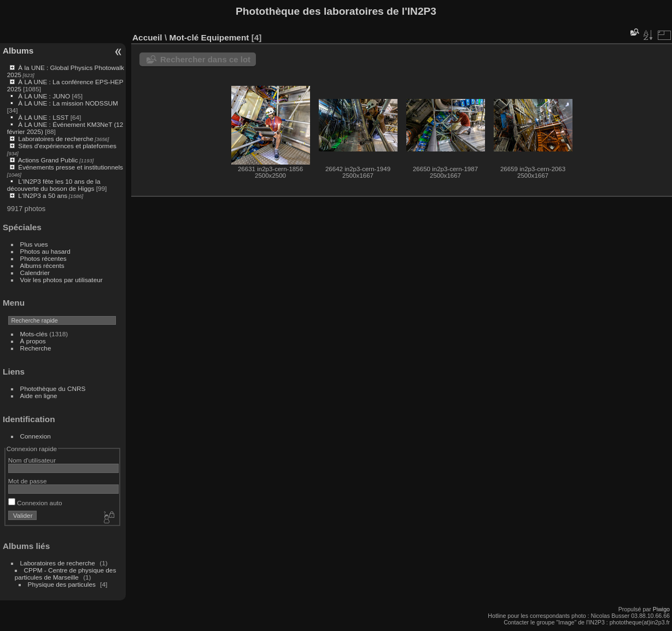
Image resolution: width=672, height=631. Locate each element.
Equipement (225, 37)
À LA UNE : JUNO (45, 96)
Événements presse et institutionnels (71, 167)
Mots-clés (34, 334)
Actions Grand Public (48, 160)
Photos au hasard (45, 251)
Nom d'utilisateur (32, 460)
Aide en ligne (39, 396)
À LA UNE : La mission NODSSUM (68, 103)
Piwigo (661, 609)
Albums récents (42, 265)
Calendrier (35, 273)
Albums (18, 51)
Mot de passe (28, 481)
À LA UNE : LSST (43, 117)
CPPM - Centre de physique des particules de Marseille (66, 574)
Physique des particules (62, 584)
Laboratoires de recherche (55, 139)
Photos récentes (43, 258)
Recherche (36, 348)
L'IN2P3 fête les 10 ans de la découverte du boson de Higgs (54, 185)
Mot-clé (184, 37)
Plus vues (34, 244)
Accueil (147, 37)
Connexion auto (35, 503)
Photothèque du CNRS (53, 388)
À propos (33, 341)
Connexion (36, 436)
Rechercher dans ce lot (205, 59)
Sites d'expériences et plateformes (67, 146)
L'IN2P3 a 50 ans (43, 195)
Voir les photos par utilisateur (62, 280)
